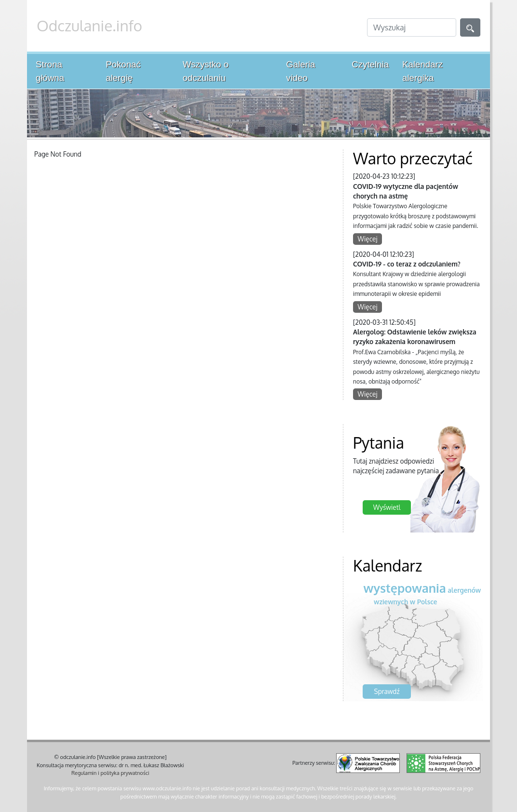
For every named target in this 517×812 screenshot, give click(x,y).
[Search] (412, 27)
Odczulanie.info (89, 25)
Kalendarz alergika (422, 71)
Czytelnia (370, 64)
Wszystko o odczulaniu (206, 71)
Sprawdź (387, 691)
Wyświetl (387, 507)
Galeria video (300, 71)
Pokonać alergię (123, 71)
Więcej (368, 239)
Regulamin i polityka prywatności (110, 773)
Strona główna (50, 71)
